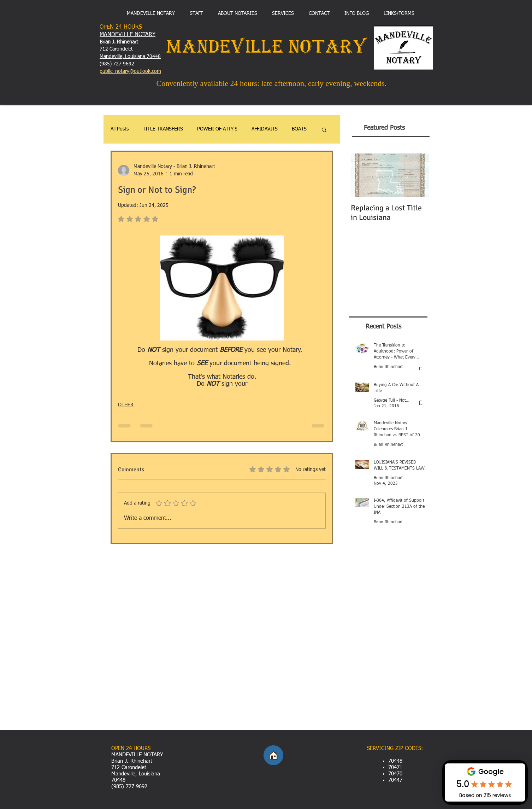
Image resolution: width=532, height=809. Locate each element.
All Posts (120, 129)
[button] (324, 129)
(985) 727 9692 (117, 64)
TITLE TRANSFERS (163, 129)
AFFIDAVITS (265, 129)
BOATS (299, 129)
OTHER (126, 405)
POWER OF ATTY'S (217, 129)
